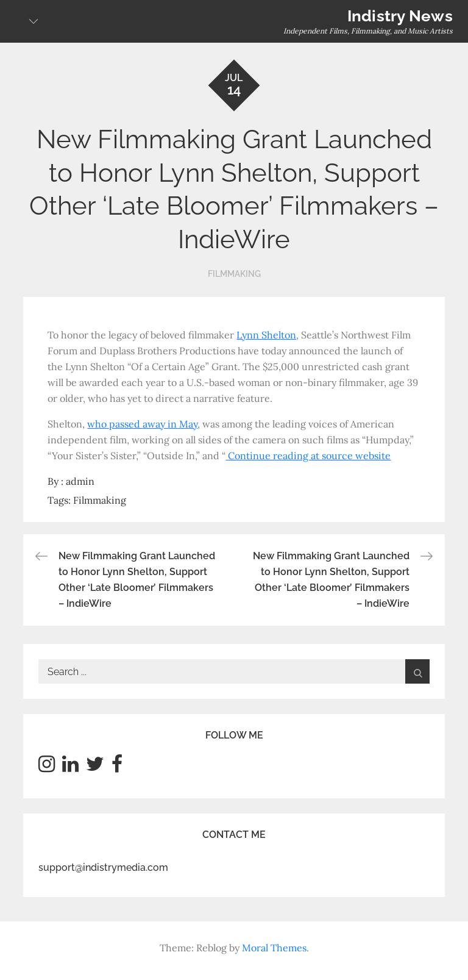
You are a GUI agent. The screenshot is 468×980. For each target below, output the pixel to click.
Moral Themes (274, 948)
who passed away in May (142, 424)
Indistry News (400, 16)
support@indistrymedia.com (103, 867)
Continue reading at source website (309, 456)
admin (80, 481)
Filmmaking (234, 274)
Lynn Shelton (266, 335)
